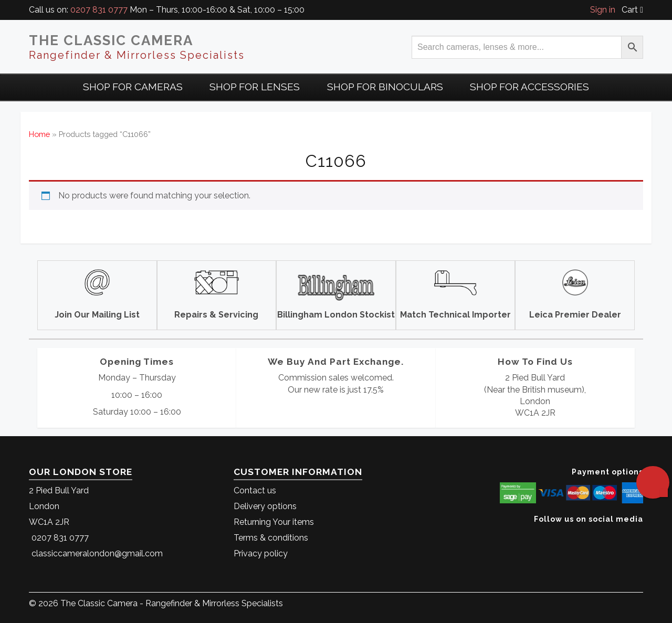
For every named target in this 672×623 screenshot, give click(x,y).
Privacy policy (261, 553)
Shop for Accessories (529, 87)
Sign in (603, 10)
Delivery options (265, 506)
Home (39, 134)
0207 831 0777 (99, 10)
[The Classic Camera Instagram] (642, 535)
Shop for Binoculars (385, 87)
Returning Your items (274, 522)
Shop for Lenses (255, 87)
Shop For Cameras (133, 87)
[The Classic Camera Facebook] (639, 535)
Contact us (255, 490)
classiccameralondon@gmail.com (97, 553)
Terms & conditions (271, 538)
